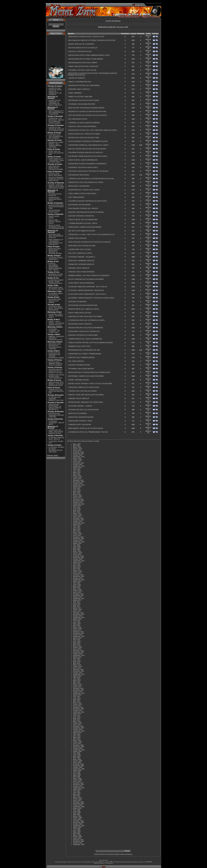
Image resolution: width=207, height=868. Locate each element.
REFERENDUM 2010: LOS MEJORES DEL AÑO (84, 350)
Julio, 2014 (76, 659)
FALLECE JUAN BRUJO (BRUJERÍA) (55, 175)
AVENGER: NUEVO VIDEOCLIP (79, 268)
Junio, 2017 (77, 603)
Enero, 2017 (77, 611)
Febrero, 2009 (78, 761)
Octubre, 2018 (78, 578)
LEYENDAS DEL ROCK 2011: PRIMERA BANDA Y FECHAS (88, 432)
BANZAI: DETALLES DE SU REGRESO (81, 44)
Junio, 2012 (77, 698)
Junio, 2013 (77, 679)
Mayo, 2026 (77, 444)
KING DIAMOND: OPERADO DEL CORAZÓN (83, 208)
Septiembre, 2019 (79, 561)
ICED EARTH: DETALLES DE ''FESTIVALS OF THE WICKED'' (89, 171)
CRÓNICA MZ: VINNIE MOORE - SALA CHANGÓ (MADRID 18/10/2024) (56, 145)
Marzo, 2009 (77, 759)
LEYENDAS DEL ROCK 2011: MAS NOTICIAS (84, 410)
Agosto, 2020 (77, 543)
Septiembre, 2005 (79, 826)
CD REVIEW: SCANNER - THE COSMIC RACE (54, 331)
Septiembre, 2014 (79, 655)
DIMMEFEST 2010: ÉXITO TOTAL (80, 346)
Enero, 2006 (77, 819)
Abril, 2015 (76, 644)
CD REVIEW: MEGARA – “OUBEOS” (80, 406)
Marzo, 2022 (77, 513)
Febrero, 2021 (78, 534)
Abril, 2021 (76, 531)
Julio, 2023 (76, 488)
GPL (112, 862)
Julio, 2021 (76, 526)
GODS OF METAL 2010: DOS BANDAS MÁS (83, 220)
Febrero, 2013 (78, 685)
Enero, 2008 (77, 782)
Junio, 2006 (77, 811)
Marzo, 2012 (77, 703)
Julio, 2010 (76, 734)
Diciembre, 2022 (78, 499)
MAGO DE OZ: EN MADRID (78, 413)
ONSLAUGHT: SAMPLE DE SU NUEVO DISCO (84, 387)
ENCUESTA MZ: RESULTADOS (79, 175)
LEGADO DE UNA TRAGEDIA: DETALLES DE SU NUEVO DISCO (56, 129)
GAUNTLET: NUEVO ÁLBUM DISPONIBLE (82, 126)
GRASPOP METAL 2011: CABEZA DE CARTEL (84, 309)
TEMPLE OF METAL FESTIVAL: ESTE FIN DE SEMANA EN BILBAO (91, 343)
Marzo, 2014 (77, 665)
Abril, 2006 (76, 815)
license (149, 862)
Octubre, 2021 (78, 521)
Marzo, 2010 (77, 741)
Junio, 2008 (77, 774)
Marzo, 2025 (77, 458)
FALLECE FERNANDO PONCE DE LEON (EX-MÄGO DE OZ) (56, 179)
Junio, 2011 (77, 717)
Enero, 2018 (77, 592)
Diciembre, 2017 (78, 594)
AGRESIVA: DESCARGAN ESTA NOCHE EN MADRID (86, 212)
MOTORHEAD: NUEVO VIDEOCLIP (80, 324)
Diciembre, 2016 (78, 613)
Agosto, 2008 (77, 770)
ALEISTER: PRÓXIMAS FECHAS (79, 365)
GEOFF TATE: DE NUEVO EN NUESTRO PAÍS (56, 153)
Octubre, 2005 (78, 824)
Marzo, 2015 (77, 646)
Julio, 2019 (76, 564)
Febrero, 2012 (78, 704)
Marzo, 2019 (77, 570)
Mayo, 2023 (77, 491)
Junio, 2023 (77, 490)
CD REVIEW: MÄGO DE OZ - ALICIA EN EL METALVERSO (56, 308)
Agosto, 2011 (77, 714)
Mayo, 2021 (77, 529)
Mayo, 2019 (77, 567)
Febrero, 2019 (78, 572)
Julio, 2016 (76, 621)
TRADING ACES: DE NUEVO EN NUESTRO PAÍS (56, 391)
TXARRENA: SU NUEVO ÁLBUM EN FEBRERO (84, 123)
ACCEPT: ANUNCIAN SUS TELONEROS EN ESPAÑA (86, 279)
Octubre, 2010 (78, 729)
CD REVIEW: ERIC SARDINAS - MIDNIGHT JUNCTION (56, 399)
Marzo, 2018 (77, 589)
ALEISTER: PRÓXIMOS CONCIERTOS (81, 216)
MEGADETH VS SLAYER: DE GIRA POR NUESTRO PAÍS (87, 112)
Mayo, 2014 (77, 662)
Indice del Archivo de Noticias (104, 854)
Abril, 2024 (76, 474)
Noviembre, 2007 (78, 785)
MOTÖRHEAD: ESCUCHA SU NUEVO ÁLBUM (84, 100)
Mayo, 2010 (77, 737)
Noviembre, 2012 (78, 690)
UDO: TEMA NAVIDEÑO (76, 197)
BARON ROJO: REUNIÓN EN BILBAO (81, 417)
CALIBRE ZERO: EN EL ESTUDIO (80, 249)
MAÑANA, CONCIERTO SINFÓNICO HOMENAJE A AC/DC (56, 338)
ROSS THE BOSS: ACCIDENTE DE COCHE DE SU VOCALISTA (89, 242)
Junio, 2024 (77, 471)
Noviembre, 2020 (78, 539)
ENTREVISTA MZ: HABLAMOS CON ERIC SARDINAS (56, 415)
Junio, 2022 (77, 509)
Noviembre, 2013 (78, 671)
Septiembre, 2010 (79, 731)
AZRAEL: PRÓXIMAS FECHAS (79, 380)
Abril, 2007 (76, 796)
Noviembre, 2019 (78, 558)
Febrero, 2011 (78, 723)
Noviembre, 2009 (78, 747)
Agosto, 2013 (77, 676)
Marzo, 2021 (77, 532)
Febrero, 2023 (78, 496)
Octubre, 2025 (78, 455)
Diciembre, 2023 (78, 480)
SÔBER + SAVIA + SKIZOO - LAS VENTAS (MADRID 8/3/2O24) (56, 323)
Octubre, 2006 (78, 805)
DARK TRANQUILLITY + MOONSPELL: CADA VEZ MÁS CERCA (56, 160)
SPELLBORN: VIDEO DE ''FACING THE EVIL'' (56, 288)
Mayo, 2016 (77, 624)
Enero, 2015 (77, 649)
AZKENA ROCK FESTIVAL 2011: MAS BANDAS (84, 85)
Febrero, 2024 (78, 477)
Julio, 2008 (76, 772)
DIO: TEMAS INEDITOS (76, 361)
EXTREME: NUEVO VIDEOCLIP (55, 195)
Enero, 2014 (77, 668)
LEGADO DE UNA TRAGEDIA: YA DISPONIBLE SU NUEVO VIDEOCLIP (55, 103)
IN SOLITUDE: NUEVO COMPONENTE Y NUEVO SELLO (87, 294)
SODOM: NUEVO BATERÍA (77, 238)
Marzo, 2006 (77, 816)
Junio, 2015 (77, 641)
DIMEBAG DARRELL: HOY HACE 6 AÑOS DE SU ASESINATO (89, 276)
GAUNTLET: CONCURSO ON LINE (80, 52)
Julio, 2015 (76, 640)
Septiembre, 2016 (79, 618)
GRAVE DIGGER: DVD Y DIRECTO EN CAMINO (84, 134)
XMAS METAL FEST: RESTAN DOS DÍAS (82, 246)
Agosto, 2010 (77, 733)
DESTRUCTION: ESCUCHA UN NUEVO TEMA (84, 138)
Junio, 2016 (77, 622)
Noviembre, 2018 (78, 577)
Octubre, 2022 (78, 502)
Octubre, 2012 (78, 692)
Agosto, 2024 (77, 468)
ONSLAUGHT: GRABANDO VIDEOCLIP (82, 261)
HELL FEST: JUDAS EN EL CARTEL (80, 253)
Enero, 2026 (77, 450)
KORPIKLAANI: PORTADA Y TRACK (80, 421)
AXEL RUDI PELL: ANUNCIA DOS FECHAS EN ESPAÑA (56, 168)
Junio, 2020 (77, 547)
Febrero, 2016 (78, 629)
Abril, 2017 (76, 606)
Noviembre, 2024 (78, 463)
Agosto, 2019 (77, 562)
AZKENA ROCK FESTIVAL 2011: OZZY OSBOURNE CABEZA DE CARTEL (93, 130)
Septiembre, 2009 (79, 750)
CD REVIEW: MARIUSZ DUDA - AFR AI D (56, 438)
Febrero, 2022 (78, 515)
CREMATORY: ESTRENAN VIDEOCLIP (81, 264)
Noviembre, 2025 (78, 454)
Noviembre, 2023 (78, 482)
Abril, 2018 (76, 588)
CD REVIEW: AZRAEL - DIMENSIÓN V (56, 259)
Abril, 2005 (76, 834)
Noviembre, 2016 (78, 614)
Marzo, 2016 (77, 627)
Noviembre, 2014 (78, 652)
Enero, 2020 (77, 554)
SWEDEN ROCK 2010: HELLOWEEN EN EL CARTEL (86, 182)
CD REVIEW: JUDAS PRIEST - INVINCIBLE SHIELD (56, 316)
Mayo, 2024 (77, 472)
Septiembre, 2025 (79, 457)
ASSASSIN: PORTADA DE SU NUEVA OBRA (83, 335)
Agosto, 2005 (77, 827)
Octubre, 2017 (78, 597)
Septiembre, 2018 (79, 580)
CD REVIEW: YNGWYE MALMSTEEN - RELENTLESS (86, 290)
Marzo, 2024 (77, 476)
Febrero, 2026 (78, 449)
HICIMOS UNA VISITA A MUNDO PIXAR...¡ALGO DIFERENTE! (56, 376)
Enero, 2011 (77, 725)
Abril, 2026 (76, 446)
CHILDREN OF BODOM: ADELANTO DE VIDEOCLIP (86, 153)
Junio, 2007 (77, 793)
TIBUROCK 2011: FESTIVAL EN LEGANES (83, 391)
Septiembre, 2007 (79, 788)
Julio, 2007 (76, 791)
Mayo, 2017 (77, 605)
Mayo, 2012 (77, 700)
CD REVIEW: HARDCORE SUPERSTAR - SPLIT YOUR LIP (88, 287)
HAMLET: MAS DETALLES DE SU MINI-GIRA (83, 66)
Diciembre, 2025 (78, 452)
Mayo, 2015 (77, 643)
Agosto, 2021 (77, 525)
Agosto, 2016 (77, 619)
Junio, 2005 (77, 830)
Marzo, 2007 (77, 797)
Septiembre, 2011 (79, 712)
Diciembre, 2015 (78, 632)
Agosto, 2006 (77, 808)
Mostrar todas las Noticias (123, 854)
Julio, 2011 (76, 715)
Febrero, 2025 (78, 460)
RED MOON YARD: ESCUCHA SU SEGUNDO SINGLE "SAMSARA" (55, 346)
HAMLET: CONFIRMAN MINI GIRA (80, 82)
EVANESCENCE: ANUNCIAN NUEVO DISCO (55, 199)
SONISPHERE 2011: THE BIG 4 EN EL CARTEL (84, 190)
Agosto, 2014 (77, 657)
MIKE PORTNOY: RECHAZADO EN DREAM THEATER (86, 108)
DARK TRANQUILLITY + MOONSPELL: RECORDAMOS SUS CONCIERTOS (56, 242)
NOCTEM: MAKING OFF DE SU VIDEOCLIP (83, 48)
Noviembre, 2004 (78, 841)
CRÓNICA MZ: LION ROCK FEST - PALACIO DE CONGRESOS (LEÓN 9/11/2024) (56, 121)
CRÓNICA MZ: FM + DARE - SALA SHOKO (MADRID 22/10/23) (56, 432)
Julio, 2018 (76, 583)
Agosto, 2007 (77, 789)
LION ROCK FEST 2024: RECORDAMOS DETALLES (56, 236)
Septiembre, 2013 (79, 674)
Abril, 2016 (76, 625)
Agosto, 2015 (77, 638)
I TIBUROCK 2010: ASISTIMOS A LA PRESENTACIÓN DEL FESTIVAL (91, 179)
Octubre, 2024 (78, 465)
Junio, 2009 (77, 755)
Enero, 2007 (77, 800)
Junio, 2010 (77, 736)
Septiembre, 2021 (79, 523)
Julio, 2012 (76, 696)
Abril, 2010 (76, 739)
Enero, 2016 (77, 630)
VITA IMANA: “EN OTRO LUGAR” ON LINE (82, 70)
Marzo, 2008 (77, 778)
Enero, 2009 (77, 763)
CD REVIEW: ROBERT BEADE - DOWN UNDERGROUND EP (56, 282)
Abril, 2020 (76, 550)
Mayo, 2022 (77, 510)
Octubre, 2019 (78, 559)
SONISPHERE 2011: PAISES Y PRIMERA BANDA (85, 354)
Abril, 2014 (76, 663)
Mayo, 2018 (77, 586)
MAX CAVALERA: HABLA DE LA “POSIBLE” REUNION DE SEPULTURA (92, 40)
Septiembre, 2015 (79, 636)
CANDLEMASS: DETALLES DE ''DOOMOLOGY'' (84, 331)
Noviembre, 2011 (78, 709)
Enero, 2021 (77, 536)
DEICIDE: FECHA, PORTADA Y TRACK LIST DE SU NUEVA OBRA (90, 384)
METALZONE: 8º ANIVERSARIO (79, 186)
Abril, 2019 (76, 569)
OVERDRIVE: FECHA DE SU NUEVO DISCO (83, 167)
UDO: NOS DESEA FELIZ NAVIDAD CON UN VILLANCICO (88, 115)
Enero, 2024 (77, 479)
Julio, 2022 (76, 507)
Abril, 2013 (76, 682)
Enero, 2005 (77, 838)
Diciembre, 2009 (78, 745)
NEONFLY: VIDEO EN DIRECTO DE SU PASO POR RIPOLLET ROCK (56, 187)
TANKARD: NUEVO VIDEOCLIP (79, 399)
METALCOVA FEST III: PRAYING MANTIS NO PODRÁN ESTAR (89, 372)
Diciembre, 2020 (78, 537)
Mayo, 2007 (77, 794)
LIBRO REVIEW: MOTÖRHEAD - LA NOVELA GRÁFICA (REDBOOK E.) (55, 407)
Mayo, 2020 (77, 548)
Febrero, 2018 (78, 591)
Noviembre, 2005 (78, 822)
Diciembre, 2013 (78, 670)
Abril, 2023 (76, 493)
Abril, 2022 (76, 512)
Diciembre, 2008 (78, 764)
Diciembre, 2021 (78, 518)
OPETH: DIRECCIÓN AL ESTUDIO (80, 313)
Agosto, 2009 (77, 752)
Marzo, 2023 (77, 495)
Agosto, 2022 (77, 506)
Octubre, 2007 (78, 786)
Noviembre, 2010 (78, 728)
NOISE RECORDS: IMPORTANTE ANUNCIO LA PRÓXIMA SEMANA (55, 251)
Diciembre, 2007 (78, 783)
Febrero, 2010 (78, 742)
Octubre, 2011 (78, 711)
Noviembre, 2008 (78, 766)
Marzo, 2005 (77, 835)
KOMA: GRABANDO (75, 93)
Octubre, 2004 (78, 843)
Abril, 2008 (76, 777)
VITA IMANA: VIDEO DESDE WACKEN (81, 369)
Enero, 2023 (77, 498)
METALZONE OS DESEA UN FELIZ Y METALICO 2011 (86, 37)
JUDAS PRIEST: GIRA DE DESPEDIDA (81, 283)
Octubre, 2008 (78, 767)
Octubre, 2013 (78, 673)
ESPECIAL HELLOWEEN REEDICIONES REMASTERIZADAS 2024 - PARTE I (55, 267)
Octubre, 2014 (78, 654)
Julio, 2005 (76, 829)
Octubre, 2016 (78, 616)
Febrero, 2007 (78, 799)
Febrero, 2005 (78, 837)
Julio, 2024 (76, 469)
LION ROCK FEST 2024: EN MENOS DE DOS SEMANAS (56, 137)
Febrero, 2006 (78, 818)
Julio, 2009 (76, 753)
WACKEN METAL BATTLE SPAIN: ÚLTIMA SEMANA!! (86, 59)
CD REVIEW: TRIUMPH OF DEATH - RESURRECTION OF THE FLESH (56, 450)
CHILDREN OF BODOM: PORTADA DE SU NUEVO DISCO (88, 201)
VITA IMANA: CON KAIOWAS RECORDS (82, 104)
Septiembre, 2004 (79, 845)
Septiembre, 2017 (79, 599)
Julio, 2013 (76, 677)
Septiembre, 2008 (79, 769)
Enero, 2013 (77, 687)
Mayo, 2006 (77, 813)
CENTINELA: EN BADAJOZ (77, 302)
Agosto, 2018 (77, 581)
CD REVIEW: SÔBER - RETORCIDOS (56, 294)
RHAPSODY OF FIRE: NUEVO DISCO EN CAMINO (85, 317)
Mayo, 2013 (77, 681)
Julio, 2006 (76, 810)
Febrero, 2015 (78, 647)
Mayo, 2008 (77, 775)
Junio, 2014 (77, 660)
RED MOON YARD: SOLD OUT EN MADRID (55, 301)
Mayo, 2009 (77, 756)
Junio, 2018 (77, 584)
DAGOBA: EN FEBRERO (77, 78)
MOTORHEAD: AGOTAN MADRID (80, 205)
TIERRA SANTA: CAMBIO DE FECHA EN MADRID (85, 227)
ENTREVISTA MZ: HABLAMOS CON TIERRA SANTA (86, 402)
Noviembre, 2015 (78, 633)
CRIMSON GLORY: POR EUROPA (80, 425)
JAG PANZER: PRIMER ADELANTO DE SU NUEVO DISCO (88, 156)
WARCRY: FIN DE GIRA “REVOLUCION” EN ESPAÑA (86, 395)
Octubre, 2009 (78, 748)
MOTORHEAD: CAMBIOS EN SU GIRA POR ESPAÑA (86, 376)
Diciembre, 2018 (78, 575)
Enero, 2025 (77, 461)
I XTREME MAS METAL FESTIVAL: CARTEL (83, 223)
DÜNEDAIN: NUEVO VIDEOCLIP (79, 89)
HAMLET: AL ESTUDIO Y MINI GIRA (80, 97)
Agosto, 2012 (77, 695)
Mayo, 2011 (77, 718)
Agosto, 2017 (77, 600)
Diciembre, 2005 (78, 821)
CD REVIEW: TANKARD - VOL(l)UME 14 (82, 257)
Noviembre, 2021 (78, 520)
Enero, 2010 (77, 744)
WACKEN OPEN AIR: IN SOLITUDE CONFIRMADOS (86, 328)
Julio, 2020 (76, 545)
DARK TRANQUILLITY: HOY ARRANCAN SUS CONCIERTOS (56, 113)
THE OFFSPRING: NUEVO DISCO (55, 211)
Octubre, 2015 (78, 635)
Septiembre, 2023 (79, 485)
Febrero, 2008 (78, 780)
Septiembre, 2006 (79, 807)
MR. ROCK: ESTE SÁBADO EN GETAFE (82, 231)
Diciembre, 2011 (78, 707)
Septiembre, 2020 (79, 542)
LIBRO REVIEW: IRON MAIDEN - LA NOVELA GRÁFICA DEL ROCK (56, 384)
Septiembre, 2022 (79, 504)
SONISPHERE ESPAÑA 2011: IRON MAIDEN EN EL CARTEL (89, 145)
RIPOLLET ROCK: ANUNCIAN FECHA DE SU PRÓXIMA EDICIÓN (56, 227)
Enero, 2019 (77, 573)
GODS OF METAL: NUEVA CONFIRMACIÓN (83, 160)
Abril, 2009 (76, 758)
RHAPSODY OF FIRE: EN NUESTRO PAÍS (56, 275)
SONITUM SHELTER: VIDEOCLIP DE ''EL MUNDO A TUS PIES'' (56, 371)
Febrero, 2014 (78, 666)
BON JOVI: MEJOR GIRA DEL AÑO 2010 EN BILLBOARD (87, 149)
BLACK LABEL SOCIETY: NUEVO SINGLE (55, 222)
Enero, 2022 (77, 517)
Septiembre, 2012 (79, 693)
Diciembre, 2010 (78, 726)
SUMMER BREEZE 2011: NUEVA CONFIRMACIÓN (85, 339)
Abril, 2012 (76, 701)
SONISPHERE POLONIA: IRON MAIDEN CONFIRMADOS (87, 164)
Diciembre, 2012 (78, 688)
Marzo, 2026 (77, 447)
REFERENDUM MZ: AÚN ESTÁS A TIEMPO (83, 63)
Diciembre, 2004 (78, 840)
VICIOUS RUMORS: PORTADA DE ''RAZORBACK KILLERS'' (88, 141)
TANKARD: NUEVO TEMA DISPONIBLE (82, 272)
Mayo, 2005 (77, 832)
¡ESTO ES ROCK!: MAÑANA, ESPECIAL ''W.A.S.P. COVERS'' (56, 364)
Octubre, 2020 (78, 540)
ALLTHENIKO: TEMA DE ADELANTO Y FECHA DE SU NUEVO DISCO (91, 298)
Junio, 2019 (77, 566)
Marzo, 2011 (77, 722)
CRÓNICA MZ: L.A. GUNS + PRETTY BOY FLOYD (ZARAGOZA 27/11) (92, 235)
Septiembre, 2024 (79, 466)
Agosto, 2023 (77, 487)
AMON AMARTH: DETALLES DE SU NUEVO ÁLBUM (86, 428)
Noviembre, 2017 (78, 595)
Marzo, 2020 (77, 551)
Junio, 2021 (77, 528)
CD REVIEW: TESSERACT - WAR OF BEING (56, 423)
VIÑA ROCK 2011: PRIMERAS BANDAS (82, 358)
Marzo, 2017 (77, 608)
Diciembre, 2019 (78, 556)
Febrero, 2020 (78, 553)
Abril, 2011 (76, 720)
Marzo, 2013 (77, 684)
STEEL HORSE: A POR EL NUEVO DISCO (82, 194)
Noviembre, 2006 (78, 804)
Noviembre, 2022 (78, 501)
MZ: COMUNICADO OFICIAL (78, 119)
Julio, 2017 (76, 602)
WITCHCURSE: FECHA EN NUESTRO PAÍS (83, 305)
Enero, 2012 (77, 706)
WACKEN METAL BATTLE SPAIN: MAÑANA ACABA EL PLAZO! (89, 55)
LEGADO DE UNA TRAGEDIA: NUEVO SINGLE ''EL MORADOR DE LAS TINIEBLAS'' (55, 91)
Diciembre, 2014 (78, 651)
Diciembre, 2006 (78, 802)
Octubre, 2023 (78, 484)
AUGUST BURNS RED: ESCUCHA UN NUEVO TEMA (56, 207)
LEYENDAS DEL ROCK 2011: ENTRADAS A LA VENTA (87, 320)
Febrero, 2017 (78, 610)
